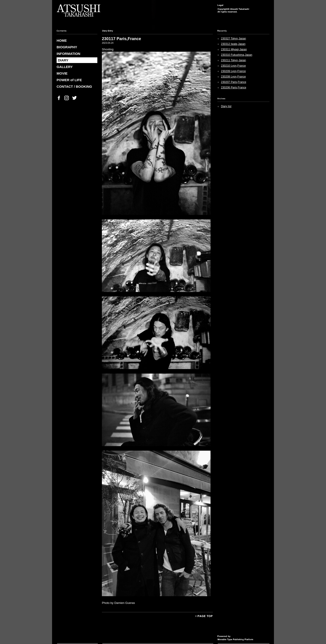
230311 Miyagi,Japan (234, 49)
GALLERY (65, 67)
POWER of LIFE (69, 80)
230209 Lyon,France (233, 71)
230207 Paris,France (234, 82)
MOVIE (62, 73)
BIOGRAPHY (67, 47)
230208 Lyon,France (233, 77)
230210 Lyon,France (233, 66)
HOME (62, 40)
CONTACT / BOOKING (74, 86)
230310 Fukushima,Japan (237, 55)
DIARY (63, 60)
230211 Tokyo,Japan (234, 60)
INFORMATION (68, 54)
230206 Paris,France (234, 87)
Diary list (226, 106)
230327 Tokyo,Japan (234, 39)
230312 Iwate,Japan (233, 44)
